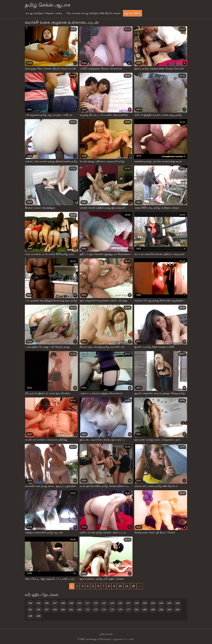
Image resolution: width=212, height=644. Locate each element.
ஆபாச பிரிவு (132, 13)
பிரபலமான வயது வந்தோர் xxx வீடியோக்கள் (93, 13)
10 (120, 586)
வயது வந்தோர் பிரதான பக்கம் (44, 13)
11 (127, 586)
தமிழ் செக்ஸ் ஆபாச (48, 5)
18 (133, 586)
